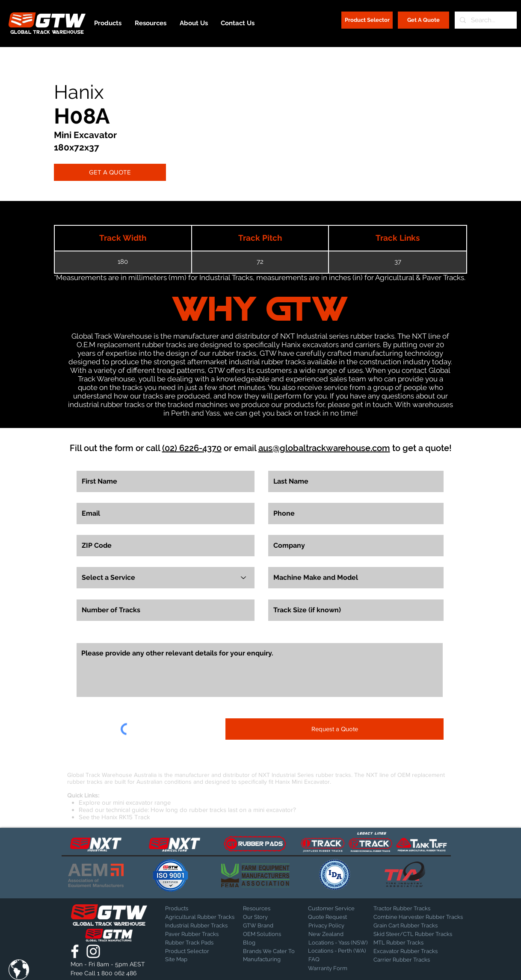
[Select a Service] (166, 578)
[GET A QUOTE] (110, 172)
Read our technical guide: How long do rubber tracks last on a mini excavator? (187, 810)
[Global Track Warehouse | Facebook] (75, 951)
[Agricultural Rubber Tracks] (200, 917)
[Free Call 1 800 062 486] (109, 974)
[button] (19, 970)
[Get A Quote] (423, 20)
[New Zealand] (338, 934)
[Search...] (485, 20)
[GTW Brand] (264, 926)
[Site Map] (186, 959)
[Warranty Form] (329, 968)
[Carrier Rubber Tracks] (412, 960)
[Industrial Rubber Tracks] (196, 926)
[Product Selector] (367, 20)
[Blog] (264, 943)
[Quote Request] (338, 917)
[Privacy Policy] (330, 926)
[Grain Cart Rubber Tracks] (408, 926)
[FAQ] (338, 959)
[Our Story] (265, 917)
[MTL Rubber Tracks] (422, 943)
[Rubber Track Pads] (195, 943)
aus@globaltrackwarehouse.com (324, 448)
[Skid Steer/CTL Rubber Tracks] (422, 934)
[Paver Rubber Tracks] (195, 934)
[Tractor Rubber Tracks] (403, 909)
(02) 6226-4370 (192, 448)
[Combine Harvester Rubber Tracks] (418, 917)
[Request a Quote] (335, 729)
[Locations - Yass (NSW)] (338, 943)
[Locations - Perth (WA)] (337, 951)
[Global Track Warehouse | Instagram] (93, 951)
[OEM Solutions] (265, 934)
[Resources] (273, 909)
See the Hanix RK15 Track (114, 817)
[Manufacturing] (270, 959)
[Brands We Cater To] (270, 951)
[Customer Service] (338, 909)
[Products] (195, 909)
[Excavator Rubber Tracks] (415, 951)
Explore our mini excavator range (125, 802)
